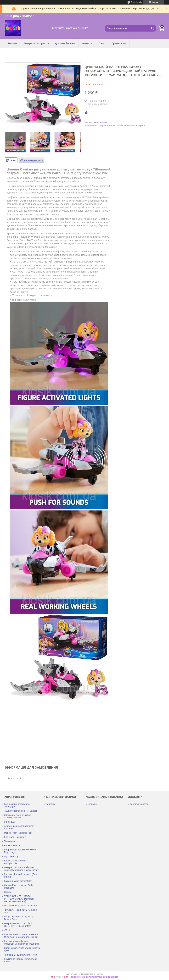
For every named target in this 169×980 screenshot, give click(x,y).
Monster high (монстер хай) (18, 833)
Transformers (11, 841)
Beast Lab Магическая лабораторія (16, 862)
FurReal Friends (12, 845)
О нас (102, 43)
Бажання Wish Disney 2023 (18, 881)
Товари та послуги (34, 43)
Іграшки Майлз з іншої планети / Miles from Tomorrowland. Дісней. (21, 936)
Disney (8, 892)
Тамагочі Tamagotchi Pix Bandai (20, 811)
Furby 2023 (10, 822)
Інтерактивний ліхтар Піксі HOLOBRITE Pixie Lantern (18, 925)
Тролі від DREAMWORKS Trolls (20, 955)
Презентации (119, 43)
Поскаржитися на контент (81, 977)
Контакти (87, 43)
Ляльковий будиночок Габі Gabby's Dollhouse (18, 816)
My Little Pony (11, 856)
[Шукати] (153, 28)
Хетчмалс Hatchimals (15, 837)
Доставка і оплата (65, 43)
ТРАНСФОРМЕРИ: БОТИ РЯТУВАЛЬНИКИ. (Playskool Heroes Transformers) (19, 899)
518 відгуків (136, 2)
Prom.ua (100, 974)
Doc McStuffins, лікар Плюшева (20, 906)
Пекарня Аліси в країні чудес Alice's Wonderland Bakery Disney (21, 869)
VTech (7, 930)
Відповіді (93, 804)
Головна (13, 43)
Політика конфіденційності (106, 977)
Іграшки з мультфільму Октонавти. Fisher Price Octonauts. (22, 942)
